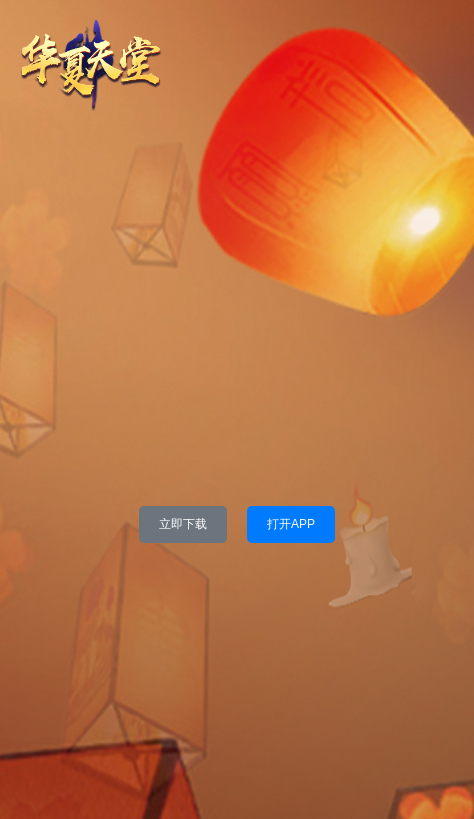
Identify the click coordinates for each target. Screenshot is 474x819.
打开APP (291, 524)
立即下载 (183, 524)
